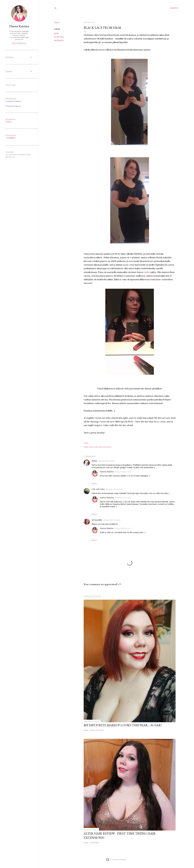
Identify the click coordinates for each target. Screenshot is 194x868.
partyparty (59, 40)
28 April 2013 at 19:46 (114, 489)
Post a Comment (97, 730)
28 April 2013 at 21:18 (123, 498)
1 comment (95, 843)
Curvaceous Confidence (13, 101)
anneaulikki (97, 520)
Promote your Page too (13, 106)
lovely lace (59, 37)
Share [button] (57, 23)
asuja (56, 33)
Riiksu (95, 461)
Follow (8, 122)
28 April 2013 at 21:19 (123, 528)
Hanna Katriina (107, 472)
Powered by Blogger (116, 860)
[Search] (174, 8)
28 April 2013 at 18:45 (123, 472)
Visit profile (19, 43)
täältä (147, 272)
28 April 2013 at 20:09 (112, 520)
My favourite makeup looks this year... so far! (123, 725)
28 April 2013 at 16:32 (107, 461)
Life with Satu (98, 489)
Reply (94, 484)
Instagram (11, 138)
